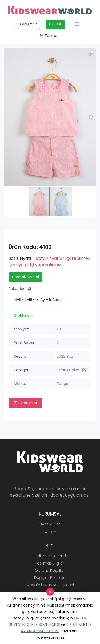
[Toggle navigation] (77, 24)
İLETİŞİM (50, 531)
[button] (91, 53)
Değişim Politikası (50, 578)
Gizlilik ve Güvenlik (50, 556)
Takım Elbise (71, 370)
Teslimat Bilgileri (50, 563)
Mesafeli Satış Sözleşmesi (50, 585)
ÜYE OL (55, 24)
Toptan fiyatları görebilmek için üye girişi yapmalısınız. (49, 262)
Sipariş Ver (25, 403)
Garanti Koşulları (50, 570)
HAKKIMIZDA (50, 524)
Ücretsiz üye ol (25, 277)
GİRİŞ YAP (28, 24)
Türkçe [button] (49, 36)
